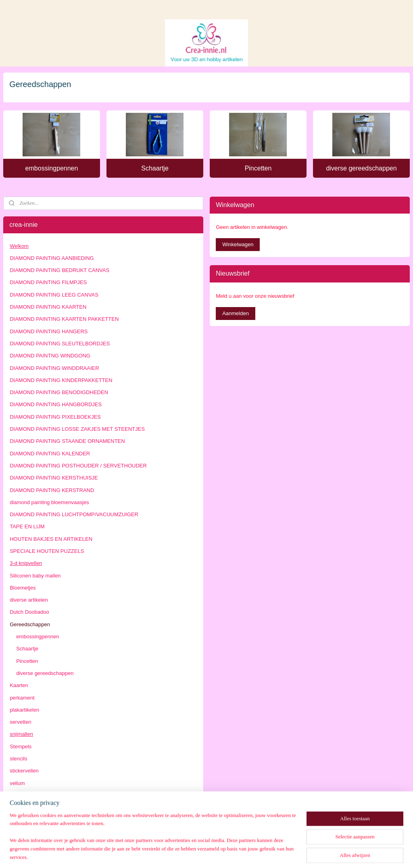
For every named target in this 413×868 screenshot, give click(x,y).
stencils (18, 759)
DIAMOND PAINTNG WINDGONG (50, 356)
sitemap (178, 853)
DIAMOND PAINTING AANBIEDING (52, 258)
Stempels (21, 747)
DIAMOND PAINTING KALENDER (50, 454)
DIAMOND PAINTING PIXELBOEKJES (55, 417)
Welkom (19, 246)
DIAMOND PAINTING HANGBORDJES (56, 404)
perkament (22, 698)
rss (192, 853)
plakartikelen (24, 710)
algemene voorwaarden (37, 820)
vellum (17, 783)
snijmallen (21, 734)
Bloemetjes (23, 588)
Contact (19, 807)
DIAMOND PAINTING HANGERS (49, 331)
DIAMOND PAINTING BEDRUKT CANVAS (59, 270)
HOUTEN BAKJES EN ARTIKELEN (51, 539)
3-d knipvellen (26, 563)
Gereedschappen (30, 624)
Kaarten (19, 685)
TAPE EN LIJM (27, 526)
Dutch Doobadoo (29, 612)
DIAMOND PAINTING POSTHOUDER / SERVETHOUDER (78, 466)
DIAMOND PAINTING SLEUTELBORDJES (60, 344)
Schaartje (155, 168)
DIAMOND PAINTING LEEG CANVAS (54, 295)
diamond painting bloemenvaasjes (49, 502)
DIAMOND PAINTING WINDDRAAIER (54, 368)
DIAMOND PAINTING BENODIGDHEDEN (59, 392)
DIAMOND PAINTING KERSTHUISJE (54, 478)
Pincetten (258, 168)
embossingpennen (52, 168)
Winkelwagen (238, 244)
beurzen (19, 795)
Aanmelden (236, 313)
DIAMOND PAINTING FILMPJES (48, 282)
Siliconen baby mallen (35, 576)
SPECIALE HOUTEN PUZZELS (47, 551)
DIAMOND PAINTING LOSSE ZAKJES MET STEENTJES (77, 429)
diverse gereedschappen (361, 168)
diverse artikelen (29, 600)
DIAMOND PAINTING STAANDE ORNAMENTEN (67, 441)
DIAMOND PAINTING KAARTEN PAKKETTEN (64, 319)
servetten (20, 722)
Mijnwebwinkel (281, 853)
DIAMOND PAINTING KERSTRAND (52, 490)
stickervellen (24, 771)
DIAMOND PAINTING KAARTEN (48, 307)
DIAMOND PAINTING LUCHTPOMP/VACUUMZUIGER (74, 514)
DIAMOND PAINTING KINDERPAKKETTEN (61, 380)
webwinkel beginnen (219, 853)
